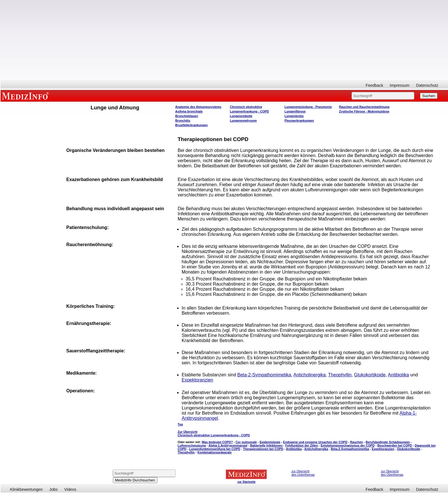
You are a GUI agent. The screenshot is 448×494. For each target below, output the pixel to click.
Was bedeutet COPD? (217, 442)
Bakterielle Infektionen (266, 445)
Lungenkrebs (294, 116)
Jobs (53, 489)
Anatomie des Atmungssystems (198, 107)
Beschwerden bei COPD (395, 445)
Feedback (374, 85)
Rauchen (356, 442)
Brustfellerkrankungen (191, 125)
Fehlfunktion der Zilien (302, 445)
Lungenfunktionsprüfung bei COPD (215, 449)
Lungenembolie (241, 116)
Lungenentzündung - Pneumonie (308, 107)
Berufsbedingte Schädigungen (388, 442)
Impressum (400, 85)
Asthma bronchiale (189, 111)
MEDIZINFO (26, 96)
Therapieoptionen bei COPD (263, 449)
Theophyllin (340, 375)
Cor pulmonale (246, 442)
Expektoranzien (197, 380)
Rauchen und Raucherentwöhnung (364, 107)
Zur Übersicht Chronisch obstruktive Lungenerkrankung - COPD (214, 433)
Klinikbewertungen (26, 489)
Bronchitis (183, 121)
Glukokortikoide (370, 375)
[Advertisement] (224, 40)
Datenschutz (427, 85)
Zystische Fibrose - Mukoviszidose (364, 111)
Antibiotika (399, 375)
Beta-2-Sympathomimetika (264, 375)
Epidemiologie (270, 442)
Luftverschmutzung (192, 445)
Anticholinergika (310, 375)
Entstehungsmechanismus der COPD (348, 445)
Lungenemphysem (243, 121)
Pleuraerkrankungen (299, 121)
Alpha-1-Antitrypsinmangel (228, 445)
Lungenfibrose (295, 111)
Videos (70, 489)
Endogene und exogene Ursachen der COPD (315, 442)
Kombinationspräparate (215, 452)
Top (180, 424)
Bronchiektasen (187, 116)
